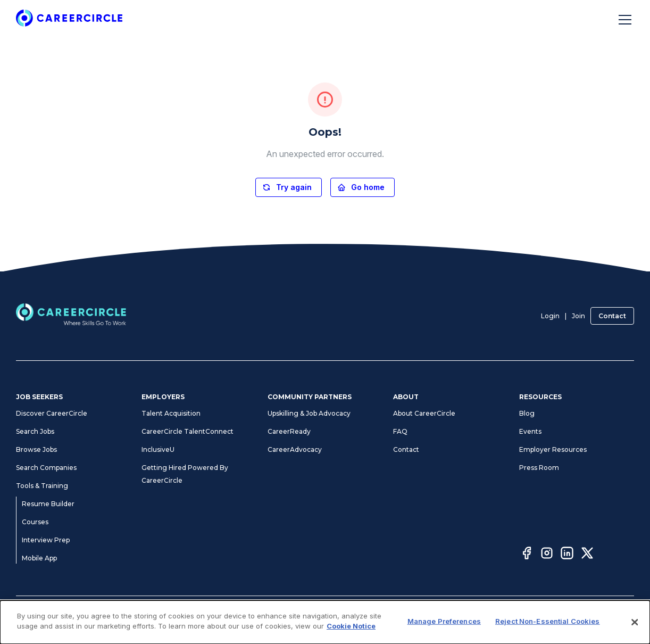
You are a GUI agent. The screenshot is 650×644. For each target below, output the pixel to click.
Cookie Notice (351, 626)
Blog (527, 413)
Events (530, 431)
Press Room (539, 468)
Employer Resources (553, 449)
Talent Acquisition (171, 413)
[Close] (635, 622)
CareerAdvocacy (295, 449)
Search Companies (46, 468)
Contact (612, 316)
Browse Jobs (36, 449)
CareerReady (289, 431)
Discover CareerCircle (52, 413)
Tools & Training (42, 486)
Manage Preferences (444, 621)
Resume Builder (48, 504)
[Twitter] (587, 555)
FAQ (400, 431)
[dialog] (325, 622)
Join (578, 316)
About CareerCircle (424, 413)
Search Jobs (35, 431)
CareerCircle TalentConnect (187, 431)
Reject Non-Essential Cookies (548, 621)
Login (550, 316)
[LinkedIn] (567, 555)
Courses (35, 522)
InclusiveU (158, 449)
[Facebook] (527, 555)
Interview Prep (46, 540)
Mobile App (39, 558)
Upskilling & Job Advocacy (309, 413)
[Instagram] (547, 555)
